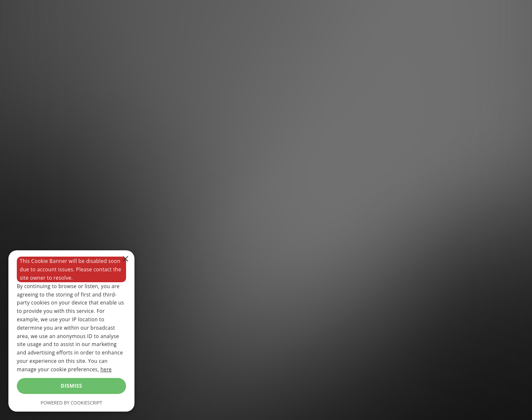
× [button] (125, 259)
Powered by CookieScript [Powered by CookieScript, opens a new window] (72, 403)
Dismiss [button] (72, 386)
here (106, 369)
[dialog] (71, 331)
